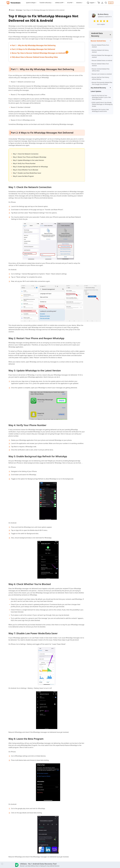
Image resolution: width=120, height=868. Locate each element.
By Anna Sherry (103, 14)
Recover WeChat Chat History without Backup (101, 78)
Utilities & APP (59, 3)
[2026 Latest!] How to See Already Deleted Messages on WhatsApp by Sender (102, 104)
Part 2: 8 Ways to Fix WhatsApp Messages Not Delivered (33, 49)
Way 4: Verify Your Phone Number (24, 163)
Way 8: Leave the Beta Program (23, 176)
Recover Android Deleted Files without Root (101, 70)
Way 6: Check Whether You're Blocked (26, 170)
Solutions (79, 3)
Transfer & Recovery (45, 3)
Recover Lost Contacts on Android (102, 74)
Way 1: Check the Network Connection (26, 154)
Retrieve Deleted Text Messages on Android (102, 56)
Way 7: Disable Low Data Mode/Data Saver (27, 173)
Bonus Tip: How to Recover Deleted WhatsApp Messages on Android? (39, 53)
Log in (111, 3)
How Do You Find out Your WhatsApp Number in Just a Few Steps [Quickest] (101, 97)
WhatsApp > (20, 10)
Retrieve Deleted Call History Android (100, 51)
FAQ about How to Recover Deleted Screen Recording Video (35, 57)
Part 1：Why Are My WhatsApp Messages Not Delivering (34, 45)
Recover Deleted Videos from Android (100, 65)
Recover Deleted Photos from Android (101, 46)
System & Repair (31, 3)
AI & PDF (70, 3)
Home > (13, 10)
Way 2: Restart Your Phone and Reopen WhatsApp (30, 157)
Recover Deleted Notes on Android (102, 60)
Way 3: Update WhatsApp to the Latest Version (29, 160)
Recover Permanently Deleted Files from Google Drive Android (102, 83)
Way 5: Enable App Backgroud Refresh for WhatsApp (30, 167)
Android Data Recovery (97, 35)
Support (91, 3)
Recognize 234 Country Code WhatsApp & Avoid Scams (101, 110)
